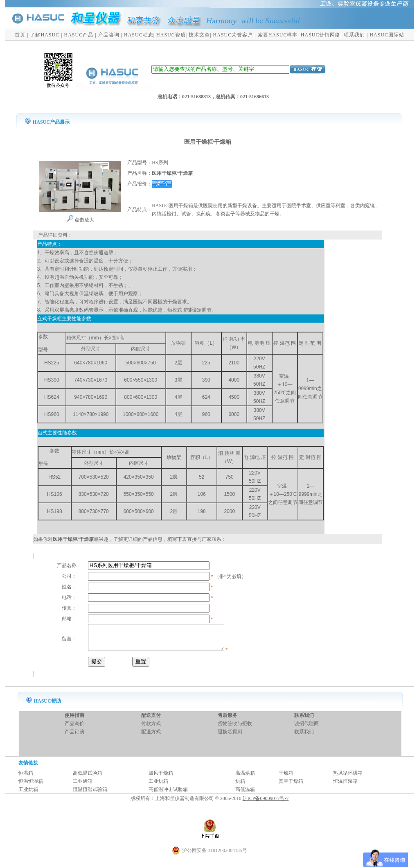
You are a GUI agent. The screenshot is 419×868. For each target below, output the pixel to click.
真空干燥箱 (291, 786)
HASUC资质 (171, 35)
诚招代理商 (306, 728)
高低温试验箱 (88, 778)
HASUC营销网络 (321, 35)
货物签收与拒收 (235, 728)
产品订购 (74, 737)
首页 (20, 35)
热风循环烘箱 (348, 778)
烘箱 (240, 786)
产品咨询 (109, 35)
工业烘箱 (158, 786)
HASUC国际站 (387, 35)
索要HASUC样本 (278, 35)
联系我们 (354, 35)
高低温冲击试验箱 (168, 794)
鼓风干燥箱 (161, 778)
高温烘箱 (245, 778)
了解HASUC (45, 35)
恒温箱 (26, 778)
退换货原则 (230, 737)
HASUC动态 (139, 35)
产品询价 (74, 728)
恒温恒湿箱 (31, 786)
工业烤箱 (83, 786)
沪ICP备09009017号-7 (266, 803)
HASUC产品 (79, 35)
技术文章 (199, 35)
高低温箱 (245, 794)
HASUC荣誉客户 (233, 35)
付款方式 (151, 728)
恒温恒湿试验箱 (90, 794)
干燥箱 (286, 778)
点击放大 (80, 220)
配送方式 (151, 737)
